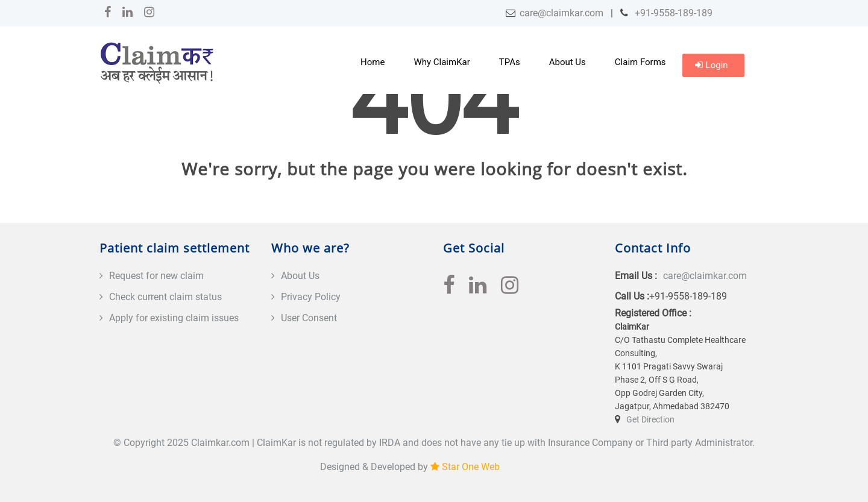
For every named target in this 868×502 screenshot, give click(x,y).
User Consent (309, 318)
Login (712, 65)
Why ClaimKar (442, 62)
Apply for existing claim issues (174, 318)
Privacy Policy (311, 297)
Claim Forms (640, 62)
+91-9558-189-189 (672, 13)
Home (373, 62)
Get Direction (650, 419)
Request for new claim (156, 276)
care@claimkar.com (561, 13)
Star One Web (471, 467)
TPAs (510, 62)
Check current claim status (165, 297)
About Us (568, 62)
